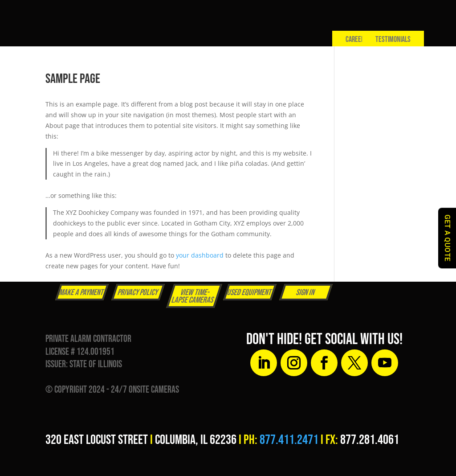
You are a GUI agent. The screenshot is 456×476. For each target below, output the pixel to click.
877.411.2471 (289, 440)
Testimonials (393, 39)
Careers (356, 39)
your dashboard (200, 255)
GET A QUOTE (447, 238)
